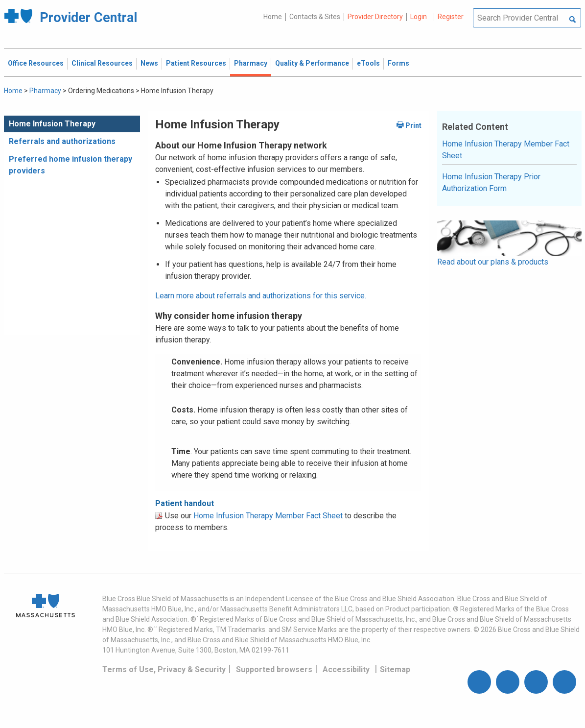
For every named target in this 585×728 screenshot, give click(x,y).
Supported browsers (274, 669)
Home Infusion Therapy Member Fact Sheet (268, 516)
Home (273, 17)
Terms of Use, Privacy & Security (164, 669)
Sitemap (395, 669)
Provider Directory (375, 17)
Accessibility (346, 669)
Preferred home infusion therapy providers (70, 165)
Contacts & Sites (315, 17)
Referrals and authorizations (62, 141)
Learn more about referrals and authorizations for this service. (261, 296)
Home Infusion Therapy (52, 124)
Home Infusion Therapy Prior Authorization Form (491, 182)
